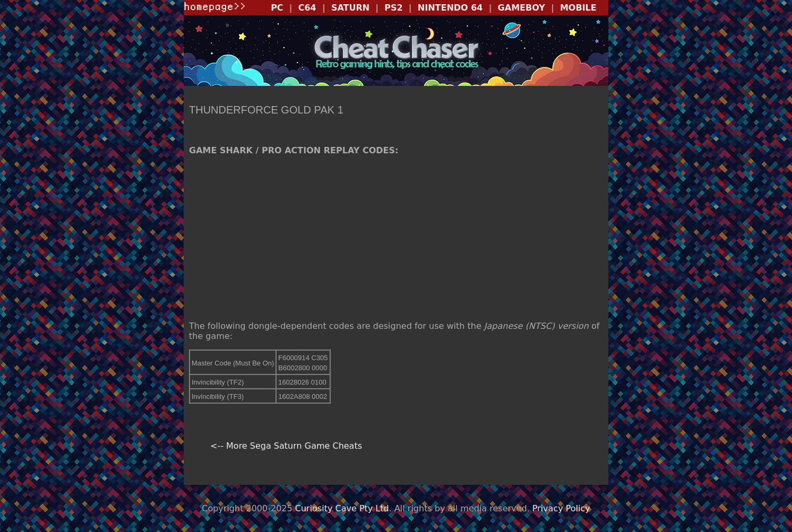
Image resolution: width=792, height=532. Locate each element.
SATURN (350, 8)
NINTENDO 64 (450, 8)
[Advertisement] (396, 238)
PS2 (393, 8)
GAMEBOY (522, 8)
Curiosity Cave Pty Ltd (342, 508)
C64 (307, 8)
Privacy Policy (561, 508)
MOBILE (578, 8)
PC (277, 8)
